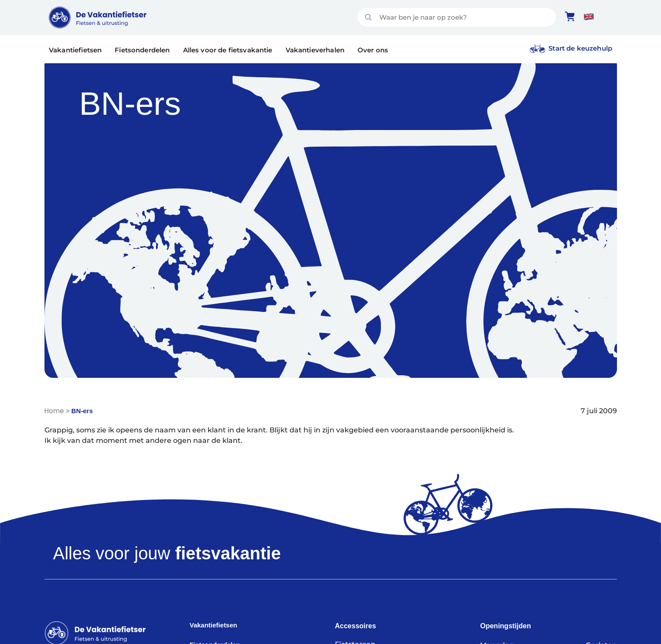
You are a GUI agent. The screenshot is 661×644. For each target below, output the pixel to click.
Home (54, 411)
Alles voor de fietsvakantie (228, 50)
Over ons (373, 50)
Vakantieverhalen (315, 50)
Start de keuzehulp (580, 48)
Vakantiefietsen (75, 50)
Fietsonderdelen (142, 50)
